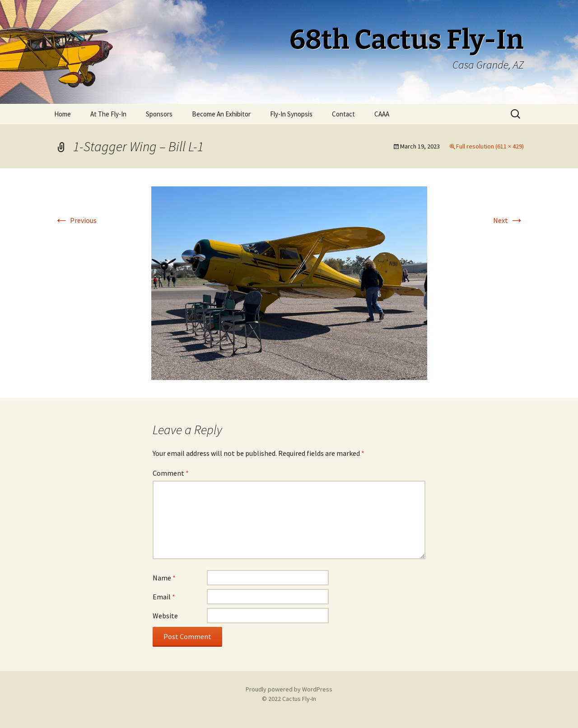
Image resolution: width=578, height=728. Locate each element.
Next (508, 220)
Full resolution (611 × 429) (490, 146)
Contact (343, 114)
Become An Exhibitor (221, 114)
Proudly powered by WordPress (289, 689)
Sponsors (159, 114)
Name (164, 578)
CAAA (382, 114)
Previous (75, 220)
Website (165, 616)
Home (63, 114)
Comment (171, 473)
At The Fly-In (108, 114)
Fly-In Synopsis (291, 114)
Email (164, 597)
